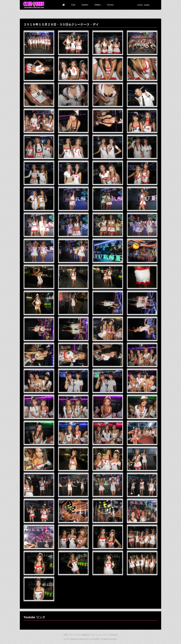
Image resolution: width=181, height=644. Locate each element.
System (85, 5)
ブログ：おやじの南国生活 (79, 635)
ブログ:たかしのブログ (100, 635)
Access (110, 5)
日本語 (140, 5)
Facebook (114, 635)
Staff (65, 635)
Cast (73, 5)
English (147, 5)
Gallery (98, 5)
